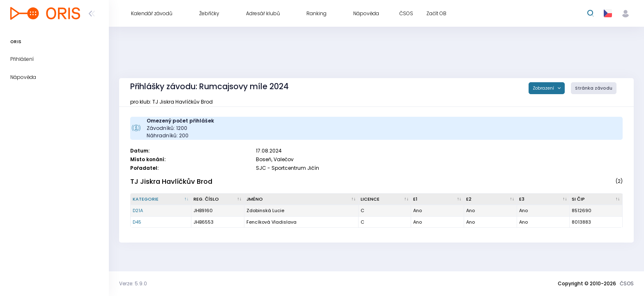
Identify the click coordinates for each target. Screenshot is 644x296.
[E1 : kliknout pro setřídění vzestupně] (438, 199)
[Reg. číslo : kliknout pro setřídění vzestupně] (218, 199)
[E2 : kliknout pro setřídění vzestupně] (491, 199)
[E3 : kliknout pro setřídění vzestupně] (544, 199)
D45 (137, 222)
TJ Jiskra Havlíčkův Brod (171, 182)
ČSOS (627, 283)
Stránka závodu (594, 88)
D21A (138, 210)
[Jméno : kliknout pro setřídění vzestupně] (301, 199)
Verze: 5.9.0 (133, 283)
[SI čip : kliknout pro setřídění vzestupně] (596, 199)
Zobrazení (544, 88)
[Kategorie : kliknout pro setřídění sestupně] (161, 199)
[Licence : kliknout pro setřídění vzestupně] (385, 199)
